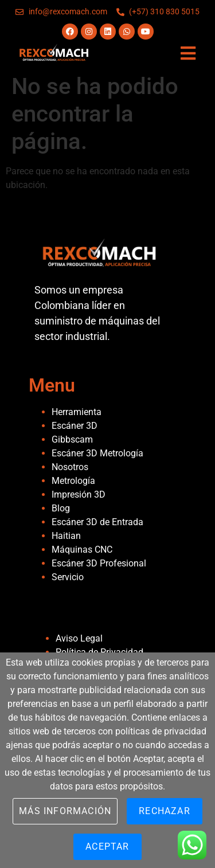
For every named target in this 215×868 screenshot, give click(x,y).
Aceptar (107, 847)
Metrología (73, 481)
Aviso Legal (79, 638)
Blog (61, 508)
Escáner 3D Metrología (97, 453)
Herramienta (77, 412)
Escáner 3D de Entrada (97, 522)
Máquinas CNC (82, 550)
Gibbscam (72, 439)
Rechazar (165, 811)
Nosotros (70, 467)
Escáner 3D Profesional (99, 563)
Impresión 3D (79, 494)
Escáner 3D (75, 426)
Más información (65, 811)
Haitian (66, 536)
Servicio (68, 577)
